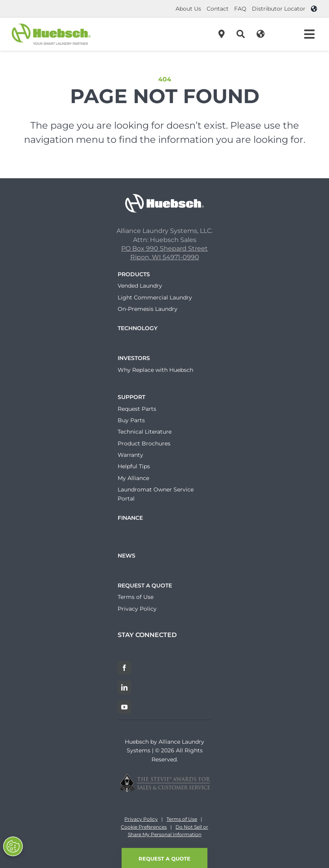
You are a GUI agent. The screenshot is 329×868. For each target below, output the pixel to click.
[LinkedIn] (124, 687)
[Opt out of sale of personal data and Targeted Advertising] (13, 846)
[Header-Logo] (51, 27)
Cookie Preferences (144, 827)
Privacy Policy (141, 819)
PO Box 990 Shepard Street (164, 248)
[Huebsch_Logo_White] (164, 197)
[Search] (241, 34)
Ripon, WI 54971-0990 (165, 257)
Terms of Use (182, 819)
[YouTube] (124, 707)
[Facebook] (124, 668)
